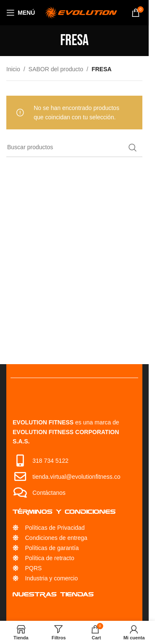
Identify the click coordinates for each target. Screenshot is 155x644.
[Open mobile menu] (21, 13)
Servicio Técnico (48, 612)
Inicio (13, 69)
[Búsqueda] (74, 148)
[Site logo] (81, 12)
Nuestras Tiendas (53, 594)
